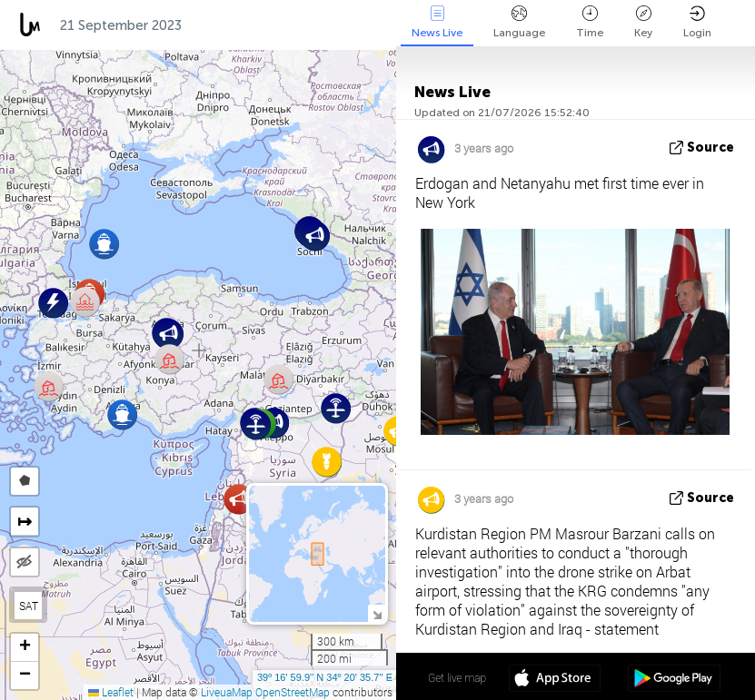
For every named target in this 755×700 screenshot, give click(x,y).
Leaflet (111, 692)
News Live (437, 22)
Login (697, 22)
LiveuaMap (227, 692)
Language (519, 22)
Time (590, 22)
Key (643, 22)
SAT (29, 606)
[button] (336, 408)
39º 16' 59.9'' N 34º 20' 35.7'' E (325, 677)
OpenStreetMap (293, 692)
